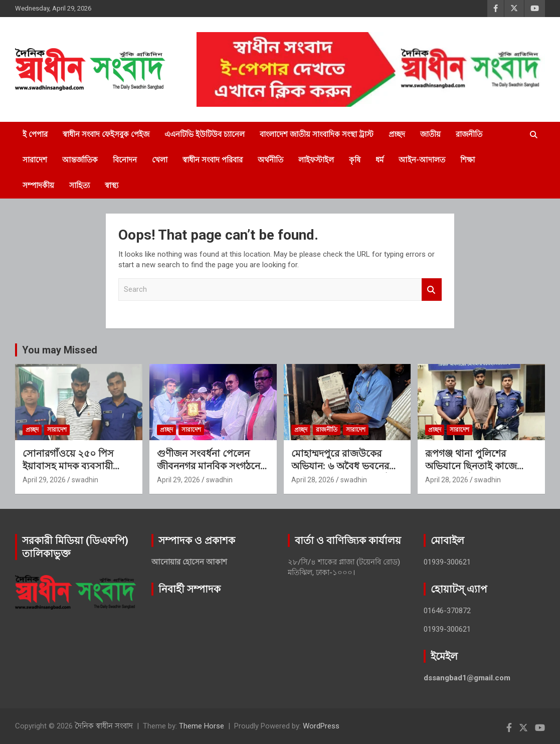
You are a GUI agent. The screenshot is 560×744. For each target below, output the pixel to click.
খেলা (160, 160)
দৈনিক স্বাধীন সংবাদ (104, 726)
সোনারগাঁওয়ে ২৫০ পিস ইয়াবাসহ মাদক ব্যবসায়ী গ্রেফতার (68, 466)
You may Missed (60, 350)
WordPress (321, 726)
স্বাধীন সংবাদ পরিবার (213, 160)
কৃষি (355, 160)
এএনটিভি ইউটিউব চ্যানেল (205, 134)
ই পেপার (35, 134)
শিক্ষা (468, 160)
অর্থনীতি (270, 160)
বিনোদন (125, 160)
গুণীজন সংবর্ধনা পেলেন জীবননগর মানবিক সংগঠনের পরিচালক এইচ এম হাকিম (211, 466)
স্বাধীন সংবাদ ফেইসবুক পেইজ (106, 134)
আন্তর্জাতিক (80, 160)
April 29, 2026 (44, 480)
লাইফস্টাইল (316, 160)
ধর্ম (380, 160)
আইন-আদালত (422, 160)
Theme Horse (202, 726)
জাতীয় (430, 134)
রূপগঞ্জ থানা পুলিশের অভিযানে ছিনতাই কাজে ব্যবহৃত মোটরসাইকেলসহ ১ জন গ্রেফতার (478, 472)
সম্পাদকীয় (38, 185)
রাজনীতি (469, 134)
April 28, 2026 (313, 480)
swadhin (85, 480)
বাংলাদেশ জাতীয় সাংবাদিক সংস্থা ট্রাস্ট (317, 134)
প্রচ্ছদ (397, 134)
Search (432, 290)
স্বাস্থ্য (112, 185)
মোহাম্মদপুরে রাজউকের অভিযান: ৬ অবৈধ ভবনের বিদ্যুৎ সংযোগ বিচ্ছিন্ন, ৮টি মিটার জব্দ (341, 472)
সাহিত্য (79, 185)
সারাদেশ (35, 160)
